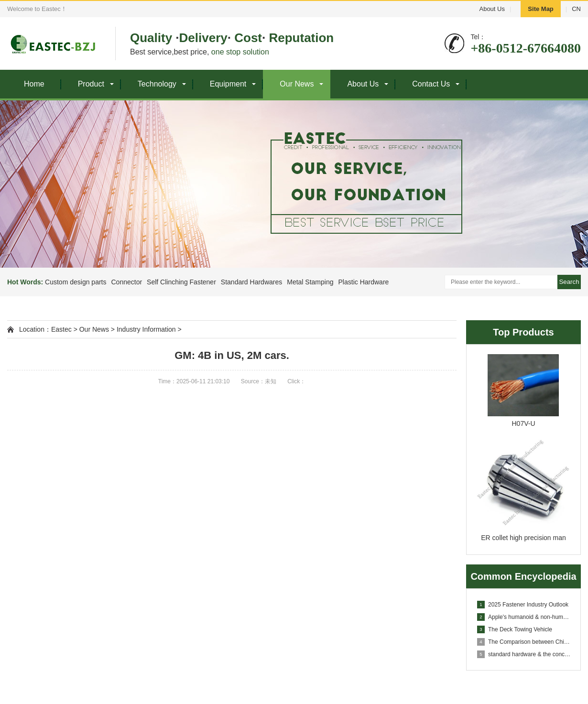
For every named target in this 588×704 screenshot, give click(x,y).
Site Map (540, 9)
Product (91, 84)
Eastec (61, 329)
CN (576, 9)
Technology (157, 84)
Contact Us (431, 84)
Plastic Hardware (364, 282)
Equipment (228, 84)
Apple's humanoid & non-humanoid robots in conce (524, 617)
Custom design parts (76, 282)
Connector (126, 282)
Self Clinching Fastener (181, 282)
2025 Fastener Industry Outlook (523, 605)
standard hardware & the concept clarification (524, 654)
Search (569, 282)
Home (34, 84)
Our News (297, 84)
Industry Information (146, 329)
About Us (492, 9)
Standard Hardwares (251, 282)
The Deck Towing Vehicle (515, 629)
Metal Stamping (310, 282)
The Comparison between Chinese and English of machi (524, 642)
